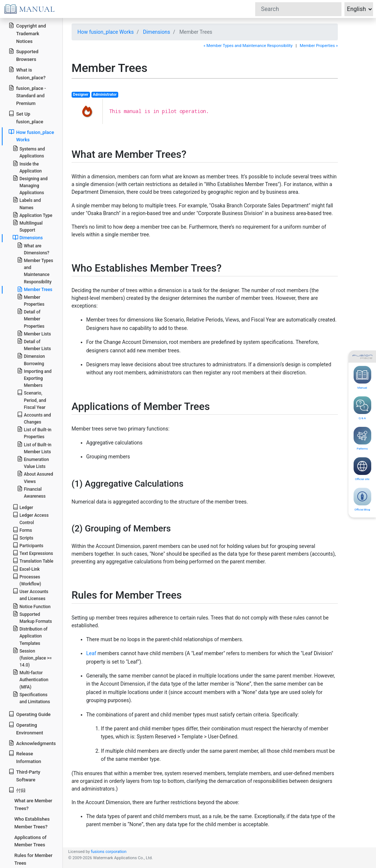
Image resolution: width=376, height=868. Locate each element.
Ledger (23, 507)
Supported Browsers (23, 55)
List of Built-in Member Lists (34, 448)
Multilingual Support (28, 226)
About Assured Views (35, 477)
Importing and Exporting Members (34, 378)
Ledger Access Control (31, 518)
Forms (22, 530)
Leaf (91, 653)
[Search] (298, 9)
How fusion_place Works (106, 32)
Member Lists (34, 333)
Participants (28, 545)
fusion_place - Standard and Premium (27, 96)
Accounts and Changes (34, 418)
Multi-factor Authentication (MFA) (30, 679)
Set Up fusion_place (26, 117)
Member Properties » (319, 46)
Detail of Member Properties (31, 318)
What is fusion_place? (27, 73)
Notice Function (32, 606)
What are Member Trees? (33, 805)
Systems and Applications (29, 152)
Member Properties (31, 300)
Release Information (25, 757)
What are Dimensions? (33, 249)
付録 (17, 790)
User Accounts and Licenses (30, 595)
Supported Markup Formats (32, 617)
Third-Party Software (24, 776)
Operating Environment (26, 729)
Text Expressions (33, 553)
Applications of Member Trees (30, 841)
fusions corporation (109, 852)
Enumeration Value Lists (33, 462)
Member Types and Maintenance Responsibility (35, 271)
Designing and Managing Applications (30, 185)
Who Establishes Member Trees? (32, 823)
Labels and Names (27, 203)
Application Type (32, 215)
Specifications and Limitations (31, 698)
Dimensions (157, 32)
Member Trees (35, 289)
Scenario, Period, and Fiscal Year (32, 400)
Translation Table (33, 561)
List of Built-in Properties (34, 433)
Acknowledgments (32, 743)
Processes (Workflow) (27, 580)
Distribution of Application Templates (30, 635)
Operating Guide (30, 714)
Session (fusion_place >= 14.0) (32, 658)
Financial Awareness (31, 492)
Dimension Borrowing (31, 359)
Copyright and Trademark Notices (27, 33)
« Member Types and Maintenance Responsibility (248, 46)
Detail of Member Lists (34, 345)
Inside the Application (27, 167)
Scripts (23, 537)
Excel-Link (26, 569)
